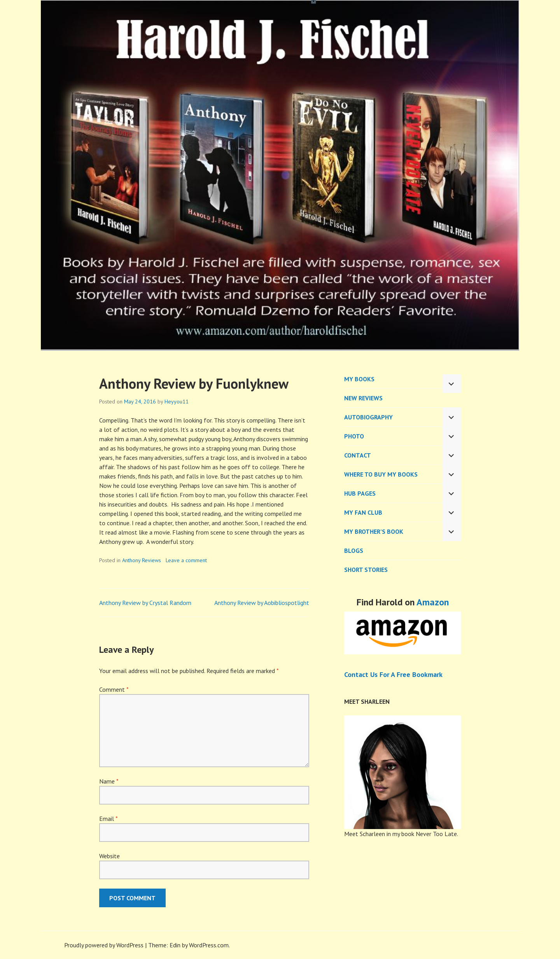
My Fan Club (363, 512)
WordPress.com (209, 945)
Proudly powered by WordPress (104, 945)
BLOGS (354, 551)
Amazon (433, 602)
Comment (114, 689)
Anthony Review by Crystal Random (145, 603)
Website (109, 856)
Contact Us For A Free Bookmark (393, 674)
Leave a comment (186, 560)
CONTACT (358, 455)
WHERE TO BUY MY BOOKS (381, 474)
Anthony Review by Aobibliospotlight (262, 603)
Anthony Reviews (142, 560)
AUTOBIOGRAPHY (368, 417)
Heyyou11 (177, 401)
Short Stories (366, 570)
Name (109, 781)
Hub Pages (360, 493)
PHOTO (354, 436)
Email (108, 819)
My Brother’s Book (374, 531)
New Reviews (363, 398)
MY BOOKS (359, 379)
